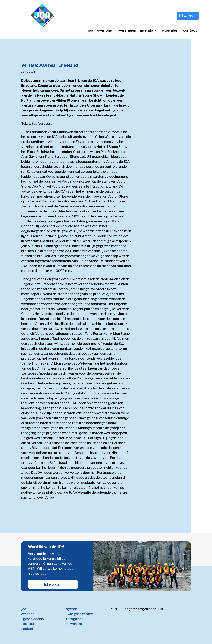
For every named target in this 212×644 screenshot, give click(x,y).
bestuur (29, 624)
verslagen (128, 31)
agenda (147, 31)
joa (91, 31)
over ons (104, 31)
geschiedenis (33, 619)
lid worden (188, 16)
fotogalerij (170, 31)
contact (190, 31)
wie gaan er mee (80, 614)
